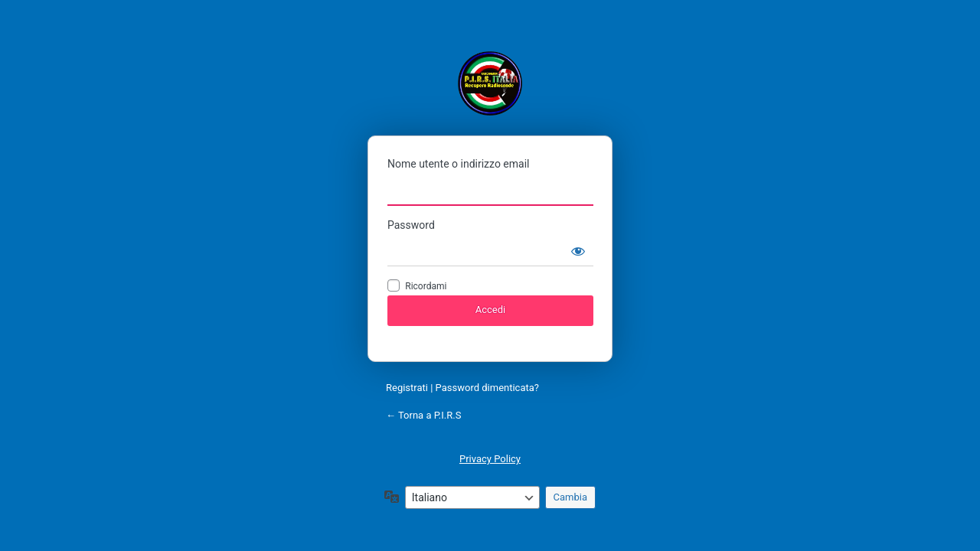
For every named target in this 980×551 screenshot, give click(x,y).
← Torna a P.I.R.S (423, 415)
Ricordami (426, 286)
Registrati (407, 388)
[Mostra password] (578, 251)
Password (411, 225)
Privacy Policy (490, 459)
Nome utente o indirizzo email (458, 164)
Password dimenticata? (487, 388)
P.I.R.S (490, 83)
